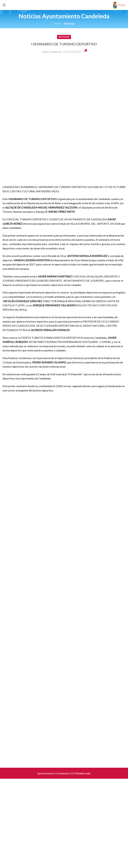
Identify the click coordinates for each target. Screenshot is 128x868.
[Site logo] (119, 5)
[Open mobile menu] (4, 5)
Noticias (69, 23)
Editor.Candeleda (51, 52)
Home (57, 23)
